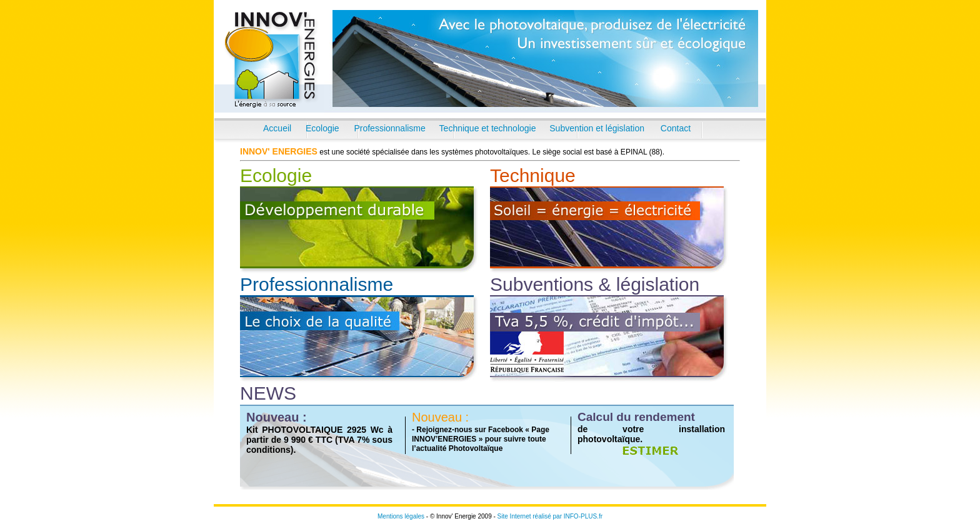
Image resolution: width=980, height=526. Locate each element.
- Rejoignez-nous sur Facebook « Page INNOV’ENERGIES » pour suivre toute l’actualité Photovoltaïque (481, 439)
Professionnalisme (389, 128)
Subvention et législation (597, 128)
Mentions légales (401, 516)
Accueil (277, 128)
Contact (676, 128)
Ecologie (322, 128)
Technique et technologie (488, 128)
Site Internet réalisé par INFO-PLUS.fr (550, 516)
